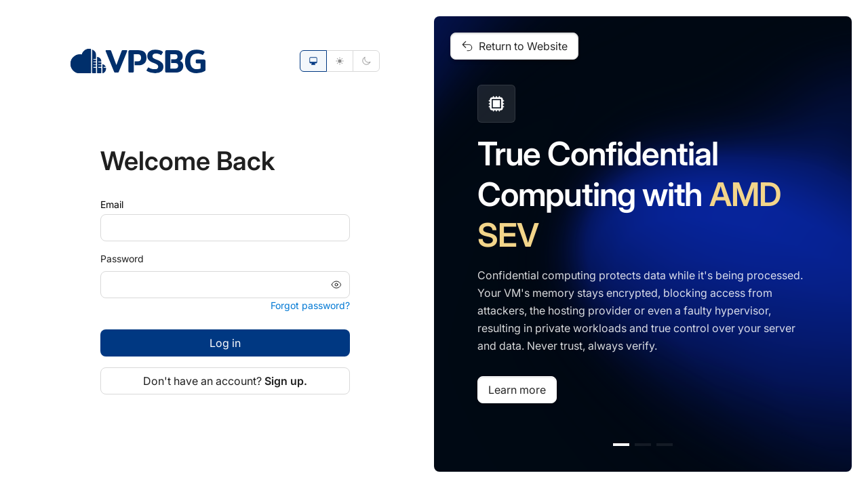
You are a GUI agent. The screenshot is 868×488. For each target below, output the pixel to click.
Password (122, 259)
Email (112, 204)
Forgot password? (310, 305)
